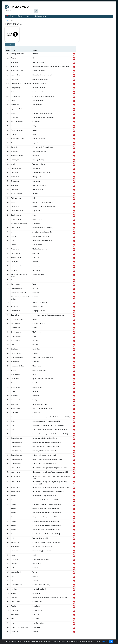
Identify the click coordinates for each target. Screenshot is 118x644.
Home (12, 16)
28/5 (10, 45)
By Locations (40, 16)
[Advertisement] (76, 9)
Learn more (105, 641)
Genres (28, 16)
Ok (111, 641)
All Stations (20, 16)
